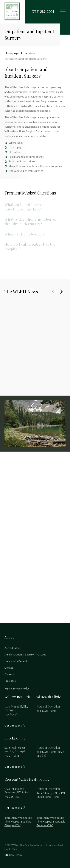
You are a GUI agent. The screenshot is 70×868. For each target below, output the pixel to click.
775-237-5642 (12, 756)
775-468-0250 (12, 797)
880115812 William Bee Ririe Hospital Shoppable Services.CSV (51, 822)
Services (30, 53)
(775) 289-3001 (43, 11)
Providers (10, 681)
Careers (9, 674)
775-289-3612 (12, 714)
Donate (9, 668)
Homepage (12, 53)
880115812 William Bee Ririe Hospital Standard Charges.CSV (18, 822)
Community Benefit (16, 661)
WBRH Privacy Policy (17, 689)
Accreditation (13, 648)
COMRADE (17, 855)
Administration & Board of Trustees (25, 654)
